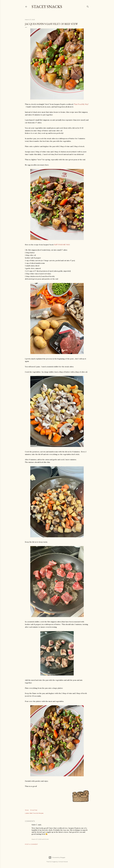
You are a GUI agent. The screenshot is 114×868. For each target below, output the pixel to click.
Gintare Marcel (63, 862)
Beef (31, 813)
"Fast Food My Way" (81, 104)
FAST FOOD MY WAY (62, 245)
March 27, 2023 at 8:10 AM (40, 839)
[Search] (88, 6)
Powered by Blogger (57, 857)
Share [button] (27, 810)
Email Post (34, 810)
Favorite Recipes (38, 813)
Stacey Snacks (47, 7)
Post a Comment (31, 844)
